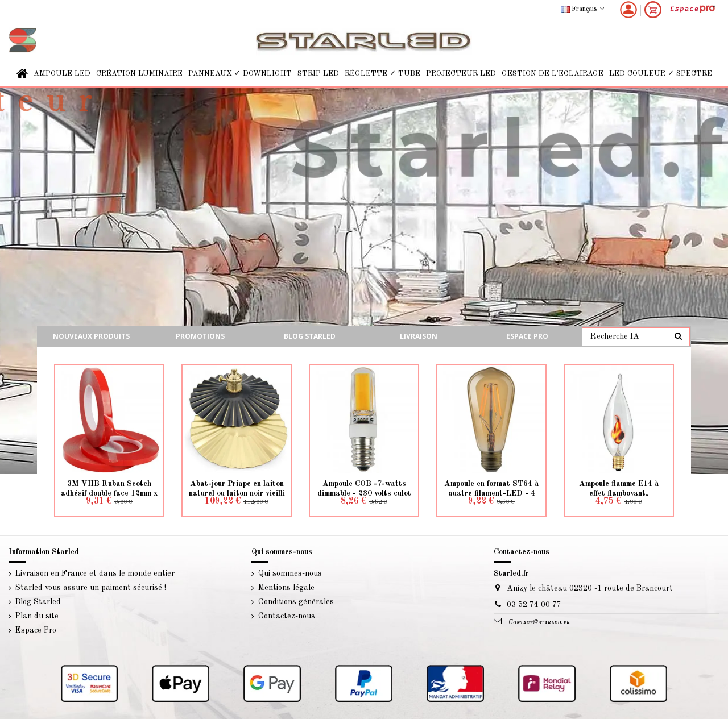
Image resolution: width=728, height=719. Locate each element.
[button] (62, 74)
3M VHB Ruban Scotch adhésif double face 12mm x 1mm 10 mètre (109, 493)
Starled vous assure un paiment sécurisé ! (91, 588)
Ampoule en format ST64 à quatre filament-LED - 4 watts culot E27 (492, 493)
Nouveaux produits (91, 336)
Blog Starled (38, 602)
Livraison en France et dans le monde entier (95, 573)
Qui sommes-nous (290, 573)
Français (584, 9)
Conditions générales (296, 602)
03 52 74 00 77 (534, 605)
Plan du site (37, 616)
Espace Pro (527, 336)
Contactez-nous (287, 616)
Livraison (419, 336)
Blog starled (310, 336)
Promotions (200, 336)
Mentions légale (286, 588)
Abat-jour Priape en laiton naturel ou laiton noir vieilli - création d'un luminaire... (237, 493)
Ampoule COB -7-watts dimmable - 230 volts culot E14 (364, 493)
